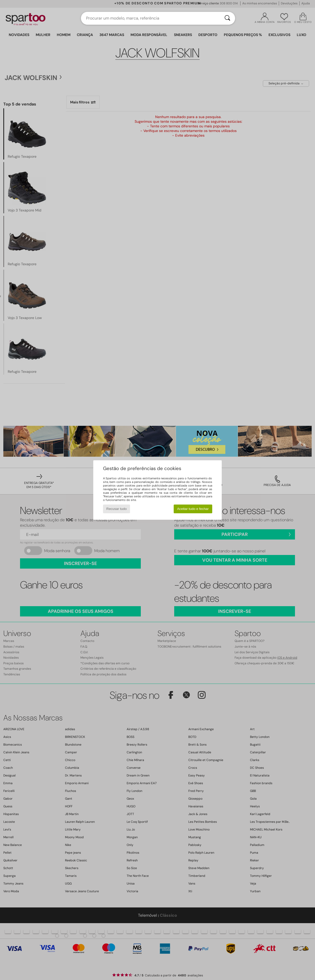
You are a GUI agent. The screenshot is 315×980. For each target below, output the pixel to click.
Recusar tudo (117, 509)
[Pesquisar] (227, 18)
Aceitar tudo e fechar (193, 509)
